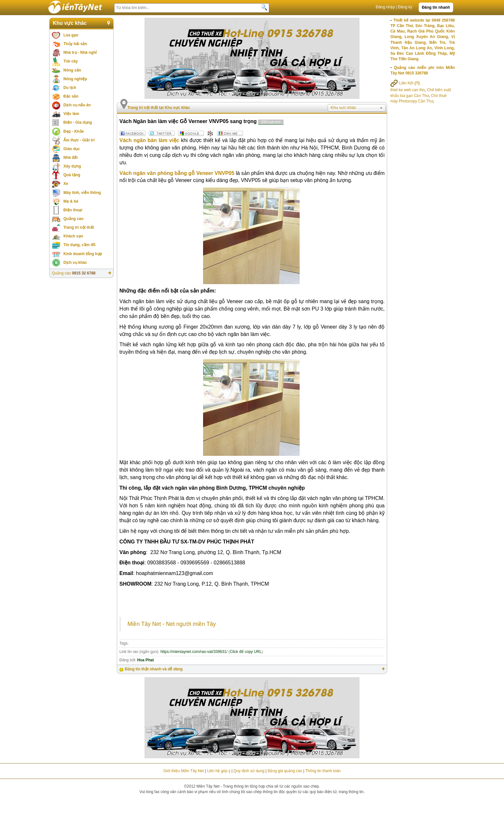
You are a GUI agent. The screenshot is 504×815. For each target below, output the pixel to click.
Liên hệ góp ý (219, 771)
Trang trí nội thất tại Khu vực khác (159, 108)
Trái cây (71, 61)
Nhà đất (70, 158)
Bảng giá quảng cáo (285, 771)
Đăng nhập (385, 7)
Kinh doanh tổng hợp (83, 254)
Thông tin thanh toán (323, 771)
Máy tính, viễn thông (82, 193)
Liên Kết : (406, 83)
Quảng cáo (73, 219)
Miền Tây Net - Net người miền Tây (172, 624)
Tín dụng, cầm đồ (79, 245)
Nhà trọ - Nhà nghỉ (80, 53)
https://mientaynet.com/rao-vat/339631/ (194, 652)
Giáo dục (72, 149)
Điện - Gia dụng (78, 122)
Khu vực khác (70, 23)
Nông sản (72, 70)
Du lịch (70, 88)
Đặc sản (71, 96)
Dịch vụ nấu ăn (77, 105)
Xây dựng (72, 166)
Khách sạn (73, 236)
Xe (66, 184)
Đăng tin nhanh (436, 7)
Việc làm (71, 114)
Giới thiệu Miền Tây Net (183, 771)
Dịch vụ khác (75, 263)
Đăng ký (405, 7)
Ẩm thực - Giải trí (79, 140)
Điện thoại (73, 210)
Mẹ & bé (71, 201)
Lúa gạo (71, 35)
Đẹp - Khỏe (74, 131)
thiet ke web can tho (408, 90)
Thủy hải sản (75, 44)
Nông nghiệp (75, 79)
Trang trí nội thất (79, 227)
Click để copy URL (246, 652)
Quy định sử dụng (249, 771)
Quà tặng (72, 175)
